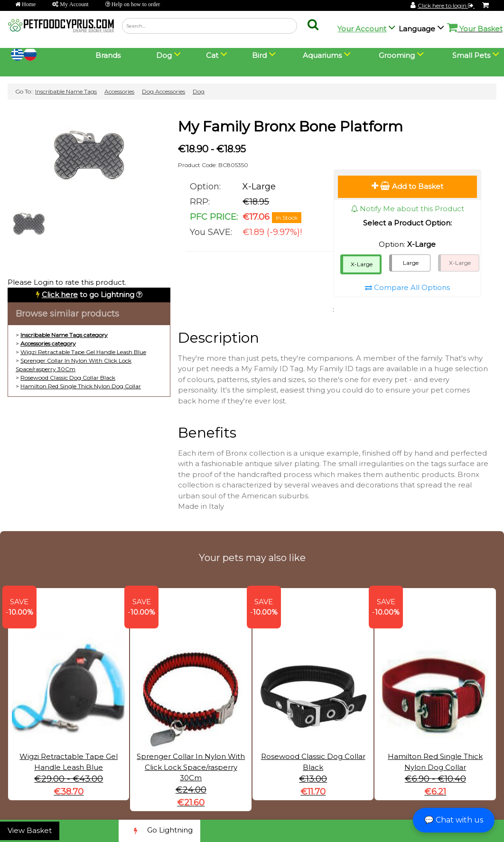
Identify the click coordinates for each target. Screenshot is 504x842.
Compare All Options (407, 287)
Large (411, 263)
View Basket (30, 830)
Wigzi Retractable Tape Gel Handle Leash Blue (83, 352)
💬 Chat (454, 820)
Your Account (362, 29)
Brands (108, 55)
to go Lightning (88, 295)
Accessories (119, 91)
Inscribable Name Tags (66, 91)
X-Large (362, 264)
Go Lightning (159, 831)
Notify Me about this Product (407, 209)
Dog (199, 91)
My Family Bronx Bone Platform (290, 126)
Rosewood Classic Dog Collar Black (68, 378)
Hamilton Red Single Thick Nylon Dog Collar (81, 386)
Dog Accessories (163, 91)
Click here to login (446, 5)
